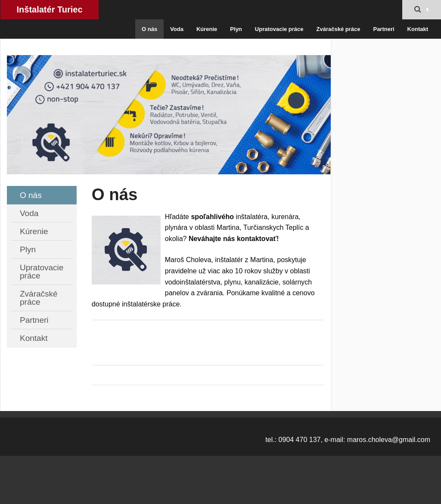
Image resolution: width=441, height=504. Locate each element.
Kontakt (418, 29)
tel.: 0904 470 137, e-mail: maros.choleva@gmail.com (348, 440)
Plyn (236, 29)
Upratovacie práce (279, 29)
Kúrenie (207, 29)
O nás (149, 29)
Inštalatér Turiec (49, 9)
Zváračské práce (339, 29)
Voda (177, 29)
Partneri (384, 29)
